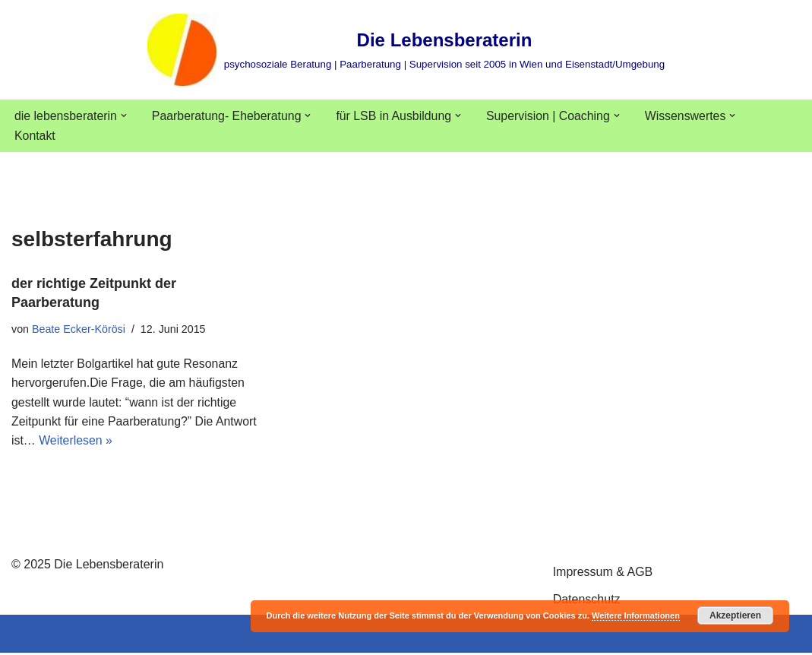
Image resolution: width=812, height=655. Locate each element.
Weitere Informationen (636, 615)
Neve (25, 636)
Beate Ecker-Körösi (79, 329)
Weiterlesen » (76, 442)
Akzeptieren (735, 615)
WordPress (164, 636)
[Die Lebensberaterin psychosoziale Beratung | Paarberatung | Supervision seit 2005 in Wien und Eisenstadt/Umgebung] (406, 50)
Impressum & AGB (603, 574)
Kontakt (35, 136)
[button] (125, 115)
